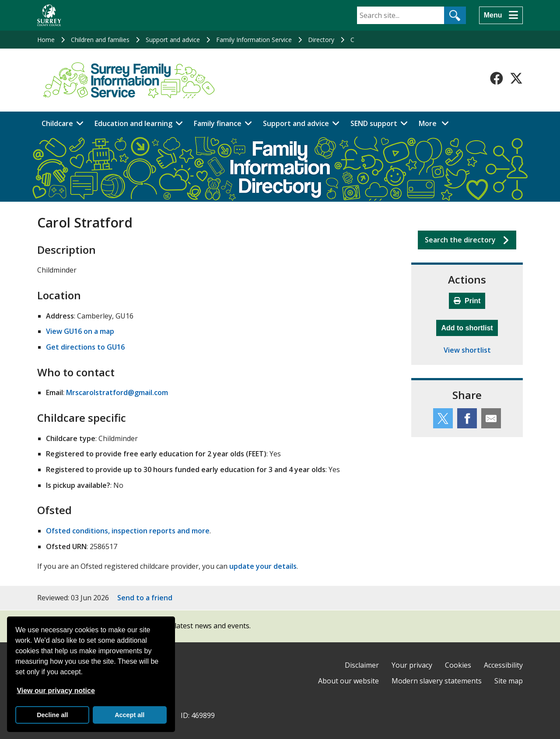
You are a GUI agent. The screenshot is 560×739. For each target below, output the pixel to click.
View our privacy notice (56, 691)
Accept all (129, 715)
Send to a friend (145, 598)
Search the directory (460, 240)
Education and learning (133, 123)
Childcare (57, 123)
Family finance (218, 123)
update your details (263, 566)
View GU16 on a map (80, 331)
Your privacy (412, 665)
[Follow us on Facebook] (497, 78)
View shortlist (467, 350)
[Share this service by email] (491, 418)
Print (467, 301)
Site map (509, 681)
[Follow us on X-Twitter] (516, 78)
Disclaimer (362, 665)
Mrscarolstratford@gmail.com (117, 392)
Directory (321, 40)
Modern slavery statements (437, 681)
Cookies (458, 665)
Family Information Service (254, 40)
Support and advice (173, 40)
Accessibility (503, 665)
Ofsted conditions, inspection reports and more (128, 531)
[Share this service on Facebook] (467, 418)
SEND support (374, 123)
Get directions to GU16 (85, 347)
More (436, 123)
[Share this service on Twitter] (443, 418)
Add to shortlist (469, 327)
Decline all (52, 715)
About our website (348, 681)
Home (46, 40)
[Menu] (501, 15)
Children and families (100, 40)
